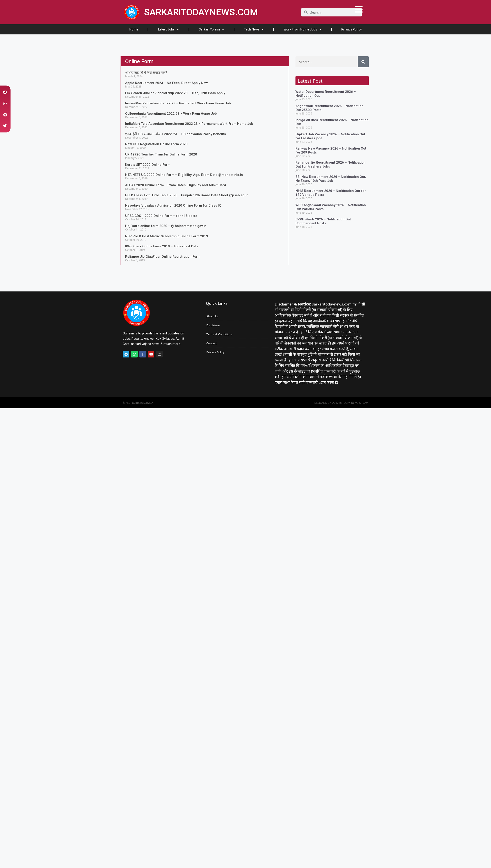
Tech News (254, 29)
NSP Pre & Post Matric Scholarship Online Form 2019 (167, 236)
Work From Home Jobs (302, 29)
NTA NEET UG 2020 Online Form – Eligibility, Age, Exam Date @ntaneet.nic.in (184, 175)
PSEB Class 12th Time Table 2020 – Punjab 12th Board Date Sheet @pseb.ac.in (187, 195)
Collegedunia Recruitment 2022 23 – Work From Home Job (171, 114)
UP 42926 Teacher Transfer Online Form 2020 (161, 154)
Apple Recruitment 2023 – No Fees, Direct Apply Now (166, 83)
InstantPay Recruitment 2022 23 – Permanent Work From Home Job (178, 103)
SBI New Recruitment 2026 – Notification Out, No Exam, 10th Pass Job (331, 179)
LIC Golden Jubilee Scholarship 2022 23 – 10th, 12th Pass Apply (175, 93)
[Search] (363, 62)
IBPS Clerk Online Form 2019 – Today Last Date (162, 246)
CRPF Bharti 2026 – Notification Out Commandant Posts (323, 221)
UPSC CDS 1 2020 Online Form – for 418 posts (161, 216)
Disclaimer (213, 325)
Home (134, 29)
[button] (5, 92)
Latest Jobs (168, 29)
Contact (212, 343)
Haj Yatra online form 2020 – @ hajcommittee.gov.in (166, 226)
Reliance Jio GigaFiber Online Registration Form (163, 257)
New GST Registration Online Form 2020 (156, 144)
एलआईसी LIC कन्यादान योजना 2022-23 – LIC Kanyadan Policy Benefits (175, 134)
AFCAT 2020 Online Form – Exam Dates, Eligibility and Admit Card (176, 185)
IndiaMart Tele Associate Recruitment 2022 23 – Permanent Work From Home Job (189, 124)
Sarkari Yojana (211, 29)
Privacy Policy (351, 29)
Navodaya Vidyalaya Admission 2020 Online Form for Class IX (173, 205)
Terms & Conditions (220, 334)
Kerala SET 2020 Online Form (148, 165)
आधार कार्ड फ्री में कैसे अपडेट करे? (146, 73)
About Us (213, 316)
